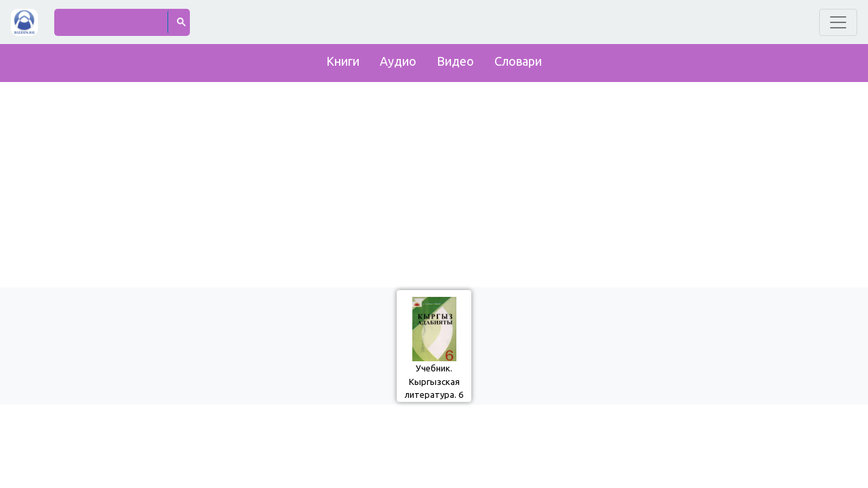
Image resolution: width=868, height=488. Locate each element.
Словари (518, 61)
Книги (343, 61)
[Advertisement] (434, 182)
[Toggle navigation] (838, 22)
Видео (455, 61)
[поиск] (112, 22)
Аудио (398, 61)
